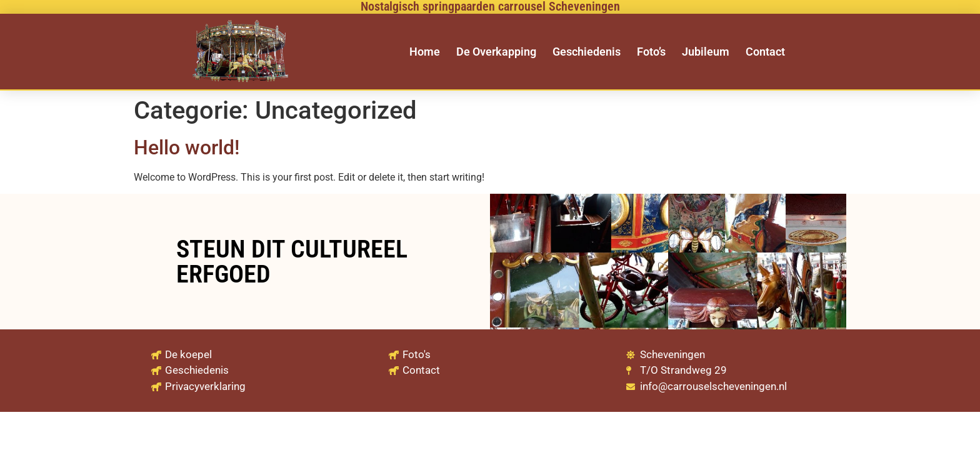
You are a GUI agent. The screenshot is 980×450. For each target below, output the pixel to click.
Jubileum (706, 52)
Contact (765, 52)
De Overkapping (496, 52)
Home (425, 52)
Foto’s (651, 52)
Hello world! (187, 147)
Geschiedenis (587, 52)
